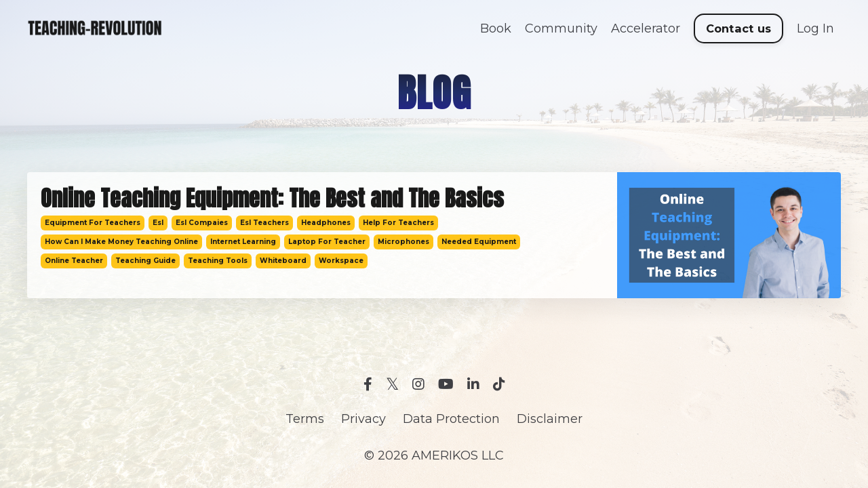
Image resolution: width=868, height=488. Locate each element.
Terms (305, 419)
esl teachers (264, 223)
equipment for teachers (93, 223)
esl (158, 223)
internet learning (243, 242)
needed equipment (479, 242)
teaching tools (218, 261)
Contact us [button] (739, 28)
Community (561, 28)
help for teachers (398, 223)
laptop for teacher (327, 242)
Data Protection (451, 419)
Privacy (363, 419)
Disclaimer (550, 419)
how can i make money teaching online (121, 242)
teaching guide (145, 261)
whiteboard (283, 261)
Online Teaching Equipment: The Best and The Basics (272, 199)
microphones (403, 242)
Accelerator (646, 28)
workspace (341, 261)
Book (496, 28)
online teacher (74, 261)
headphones (326, 223)
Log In (815, 28)
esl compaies (202, 223)
